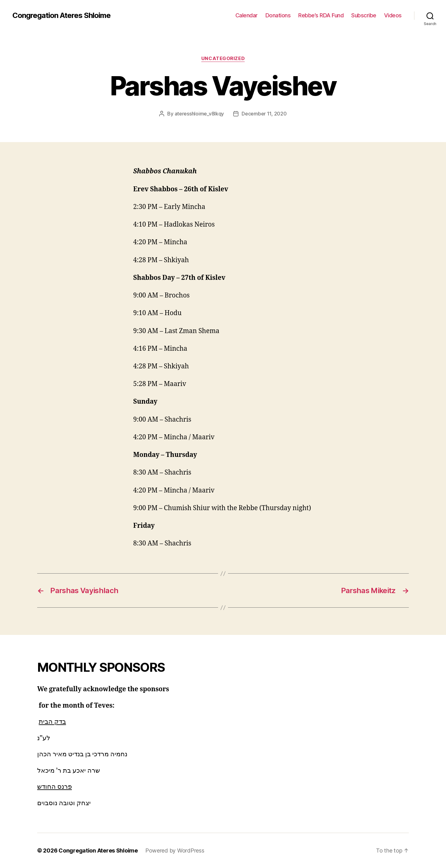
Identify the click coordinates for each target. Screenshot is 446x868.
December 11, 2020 (264, 114)
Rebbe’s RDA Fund (321, 15)
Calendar (247, 15)
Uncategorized (223, 59)
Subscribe (364, 15)
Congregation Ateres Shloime (61, 15)
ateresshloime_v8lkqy (199, 114)
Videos (393, 15)
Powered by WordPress (175, 851)
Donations (278, 15)
